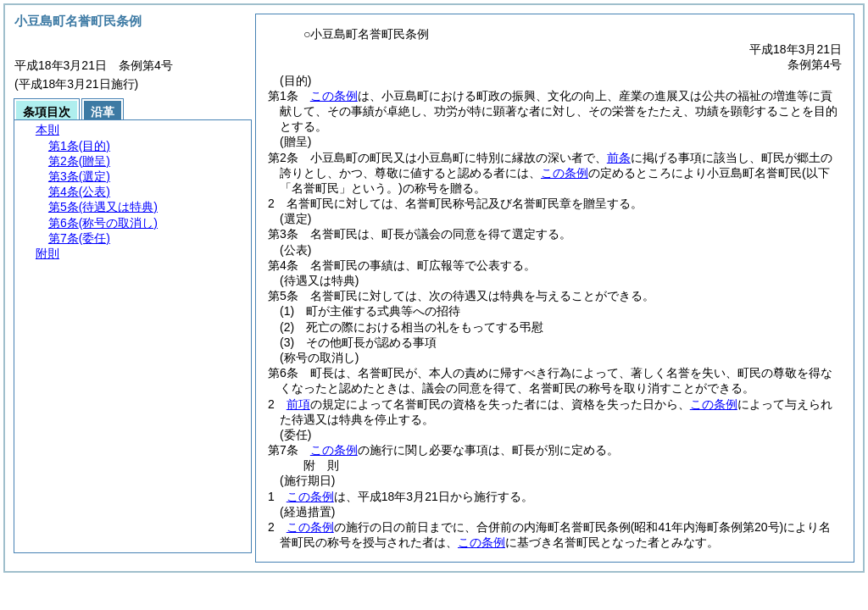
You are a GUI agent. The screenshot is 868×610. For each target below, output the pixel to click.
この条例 (334, 96)
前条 (619, 158)
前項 (298, 404)
